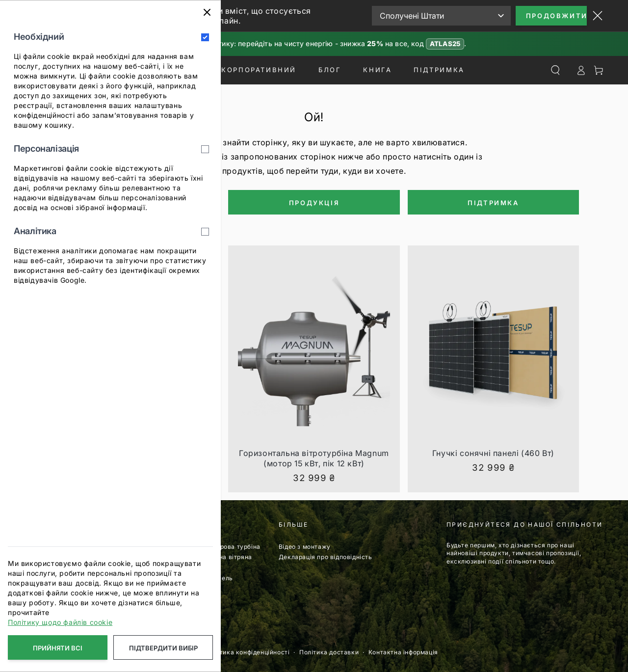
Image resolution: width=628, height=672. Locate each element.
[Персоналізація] (205, 149)
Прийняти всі (58, 648)
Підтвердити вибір (163, 648)
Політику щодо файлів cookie (60, 622)
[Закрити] (207, 12)
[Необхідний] (205, 37)
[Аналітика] (205, 232)
